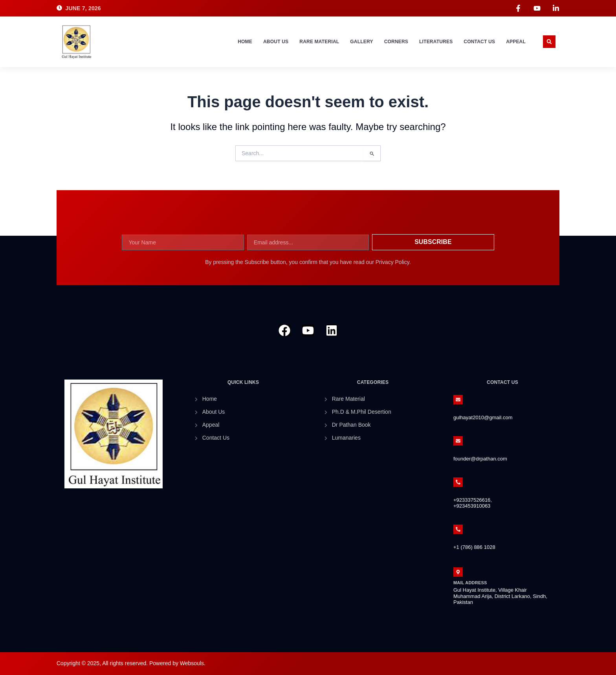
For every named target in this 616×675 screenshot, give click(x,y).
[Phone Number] (458, 482)
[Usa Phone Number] (458, 529)
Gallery (361, 42)
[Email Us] (458, 400)
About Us (276, 42)
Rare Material (319, 42)
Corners (396, 42)
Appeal (516, 42)
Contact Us (479, 42)
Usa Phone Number (477, 540)
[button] (549, 42)
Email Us (464, 410)
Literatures (436, 42)
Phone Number (472, 492)
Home (245, 42)
